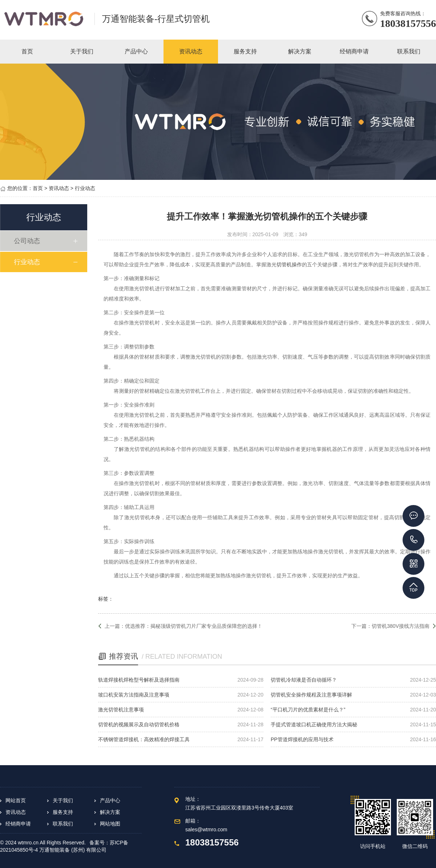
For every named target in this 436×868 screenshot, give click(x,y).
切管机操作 (289, 265)
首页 (38, 188)
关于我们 (63, 800)
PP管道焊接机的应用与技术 (302, 739)
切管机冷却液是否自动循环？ (304, 680)
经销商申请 (18, 824)
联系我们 (63, 824)
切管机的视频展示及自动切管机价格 (139, 724)
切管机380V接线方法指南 (401, 626)
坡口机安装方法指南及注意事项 (134, 695)
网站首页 (16, 800)
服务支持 (63, 812)
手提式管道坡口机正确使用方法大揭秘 (314, 724)
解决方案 (110, 812)
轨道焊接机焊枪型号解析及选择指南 (139, 680)
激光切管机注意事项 (121, 710)
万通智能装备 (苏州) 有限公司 (73, 850)
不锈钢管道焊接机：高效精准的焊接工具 (144, 739)
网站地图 (110, 824)
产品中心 (110, 800)
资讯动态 (59, 188)
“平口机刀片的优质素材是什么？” (308, 710)
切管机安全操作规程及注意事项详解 (311, 695)
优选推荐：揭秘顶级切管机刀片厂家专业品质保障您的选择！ (194, 626)
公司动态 (29, 241)
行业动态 (85, 188)
